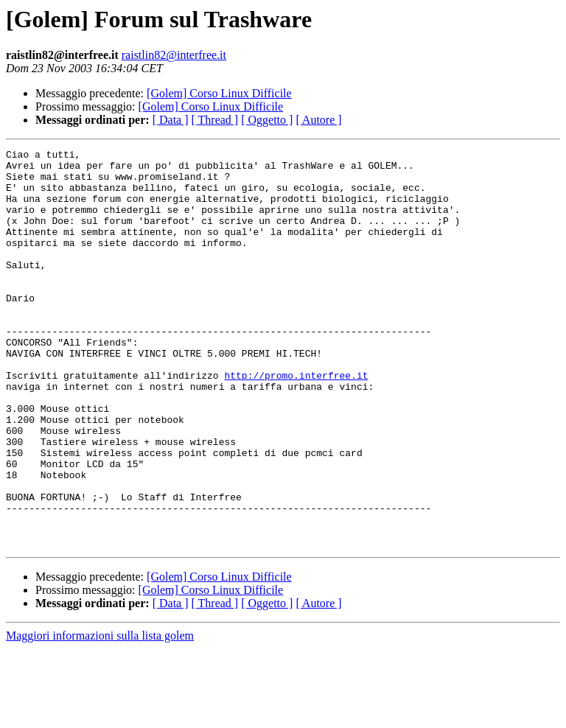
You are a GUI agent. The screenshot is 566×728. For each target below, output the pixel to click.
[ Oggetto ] (267, 120)
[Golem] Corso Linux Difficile (219, 93)
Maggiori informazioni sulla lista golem (100, 715)
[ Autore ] (318, 120)
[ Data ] (171, 120)
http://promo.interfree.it (296, 421)
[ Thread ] (215, 120)
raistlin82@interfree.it (174, 55)
